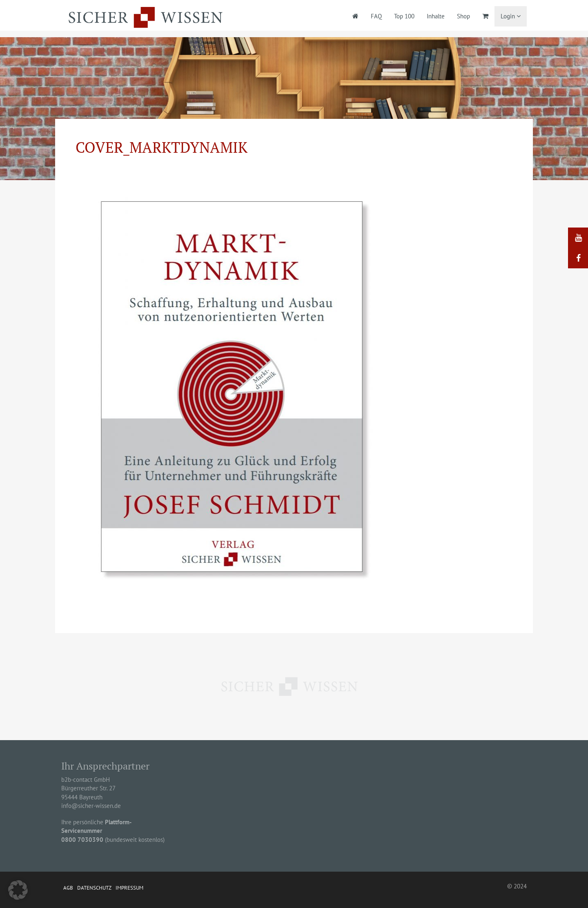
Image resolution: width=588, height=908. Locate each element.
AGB (68, 888)
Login (511, 16)
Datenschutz (94, 888)
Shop (463, 16)
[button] (18, 890)
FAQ (376, 16)
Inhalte (436, 16)
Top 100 (404, 16)
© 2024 (517, 886)
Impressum (129, 888)
